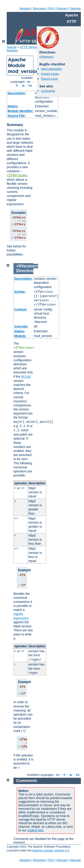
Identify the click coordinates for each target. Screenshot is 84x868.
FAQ (51, 8)
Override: (21, 326)
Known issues (50, 74)
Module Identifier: (21, 111)
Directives (39, 8)
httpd (26, 377)
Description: (17, 93)
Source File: (17, 116)
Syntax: (20, 292)
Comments (48, 91)
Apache (12, 47)
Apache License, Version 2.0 (51, 850)
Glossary (62, 8)
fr (17, 85)
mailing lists (35, 830)
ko (30, 85)
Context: (21, 309)
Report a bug (49, 79)
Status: (13, 106)
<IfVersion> (17, 175)
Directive (25, 271)
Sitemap (75, 8)
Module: (20, 336)
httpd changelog (51, 69)
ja (23, 85)
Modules (25, 8)
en (29, 82)
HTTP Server (28, 47)
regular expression (21, 616)
